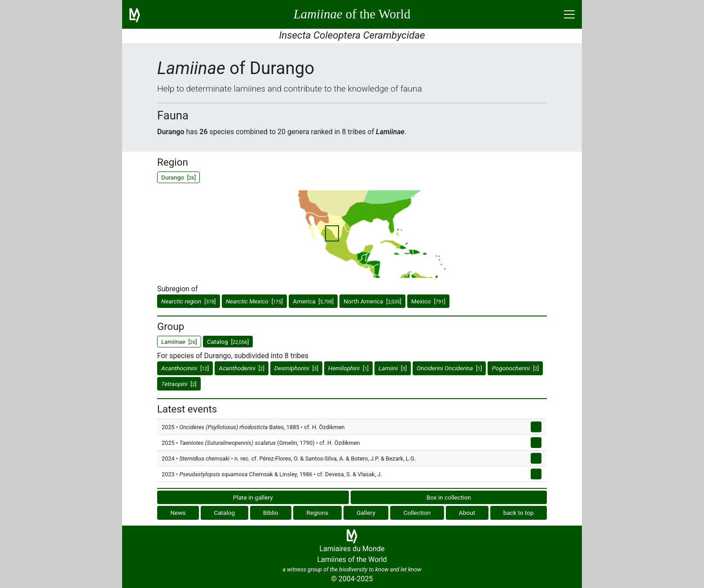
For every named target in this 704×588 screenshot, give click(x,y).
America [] (313, 301)
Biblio (271, 513)
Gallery (366, 513)
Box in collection (449, 497)
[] (189, 301)
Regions (318, 513)
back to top (519, 513)
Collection (417, 513)
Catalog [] (228, 342)
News (178, 513)
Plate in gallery (253, 497)
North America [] (372, 301)
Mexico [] (428, 301)
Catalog (224, 513)
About (467, 513)
